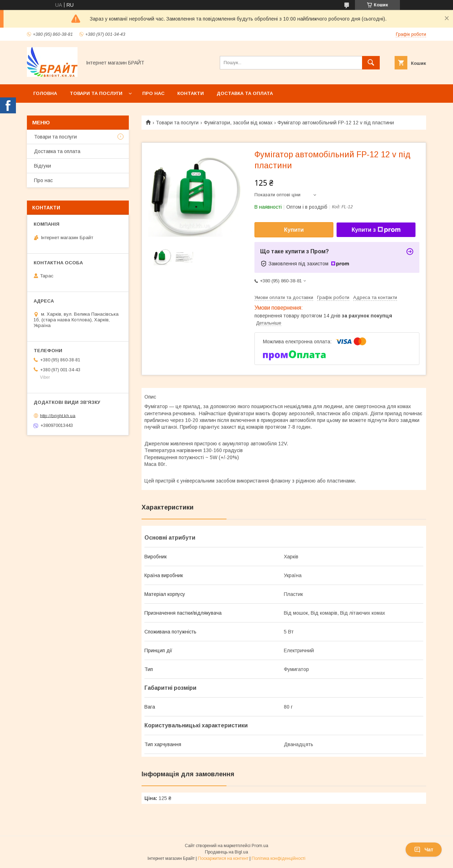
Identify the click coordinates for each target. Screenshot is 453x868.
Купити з (376, 230)
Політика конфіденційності (279, 858)
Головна (45, 93)
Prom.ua (260, 846)
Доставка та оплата (245, 93)
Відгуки (42, 166)
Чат (424, 850)
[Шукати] (371, 63)
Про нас (153, 93)
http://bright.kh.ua (58, 415)
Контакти (191, 93)
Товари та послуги (96, 93)
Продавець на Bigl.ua (226, 852)
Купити (294, 230)
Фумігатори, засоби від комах (238, 123)
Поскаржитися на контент (223, 858)
